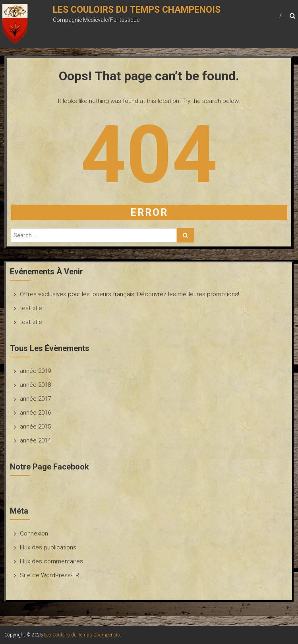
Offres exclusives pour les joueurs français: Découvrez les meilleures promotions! (130, 294)
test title (31, 308)
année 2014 (35, 440)
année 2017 (35, 399)
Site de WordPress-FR (49, 575)
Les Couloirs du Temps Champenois (137, 10)
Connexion (34, 533)
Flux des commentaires (51, 561)
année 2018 (35, 385)
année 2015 (35, 427)
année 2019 (35, 371)
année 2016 (35, 413)
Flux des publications (48, 547)
